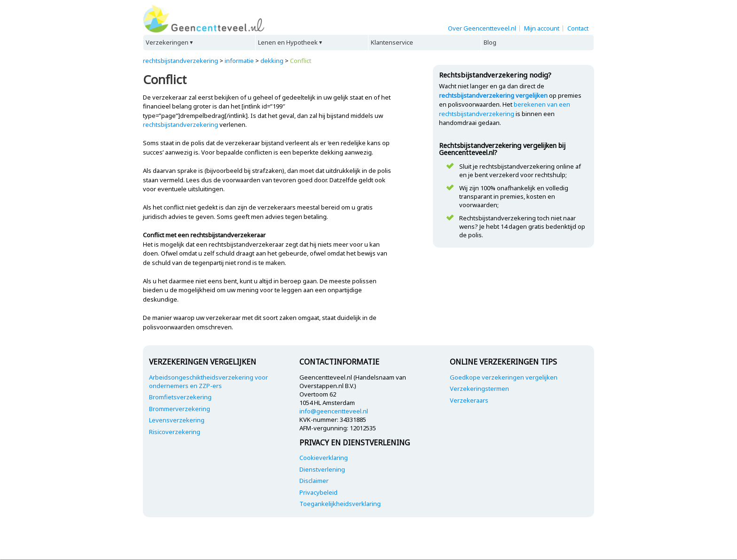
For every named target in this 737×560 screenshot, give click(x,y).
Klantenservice (392, 42)
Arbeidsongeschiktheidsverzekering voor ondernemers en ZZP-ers (208, 381)
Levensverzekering (177, 420)
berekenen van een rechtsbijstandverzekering (505, 109)
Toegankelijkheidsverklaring (340, 504)
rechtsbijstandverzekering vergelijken (493, 95)
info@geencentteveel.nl (334, 411)
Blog (490, 42)
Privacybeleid (318, 492)
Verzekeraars (469, 400)
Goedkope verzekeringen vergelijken (504, 377)
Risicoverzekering (175, 432)
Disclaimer (314, 481)
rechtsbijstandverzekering (180, 61)
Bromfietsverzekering (180, 397)
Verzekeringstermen (479, 389)
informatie (239, 61)
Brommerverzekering (180, 409)
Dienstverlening (322, 469)
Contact (578, 28)
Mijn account (542, 28)
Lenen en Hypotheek (288, 42)
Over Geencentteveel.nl (482, 28)
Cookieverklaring (324, 458)
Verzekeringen (167, 42)
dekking (272, 61)
